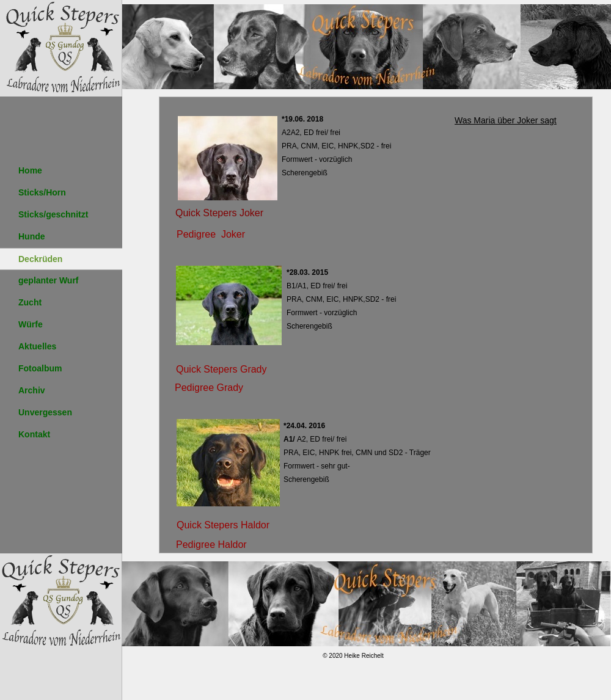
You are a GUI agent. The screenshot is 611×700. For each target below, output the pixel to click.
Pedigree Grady (209, 388)
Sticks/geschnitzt (53, 214)
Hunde (32, 236)
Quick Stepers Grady (221, 369)
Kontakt (34, 434)
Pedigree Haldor (211, 545)
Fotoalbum (40, 368)
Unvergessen (45, 412)
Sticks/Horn (42, 192)
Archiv (32, 390)
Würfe (31, 324)
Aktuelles (37, 346)
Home (30, 170)
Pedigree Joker (211, 234)
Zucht (30, 302)
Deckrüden (40, 259)
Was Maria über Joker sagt (506, 120)
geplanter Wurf (49, 280)
